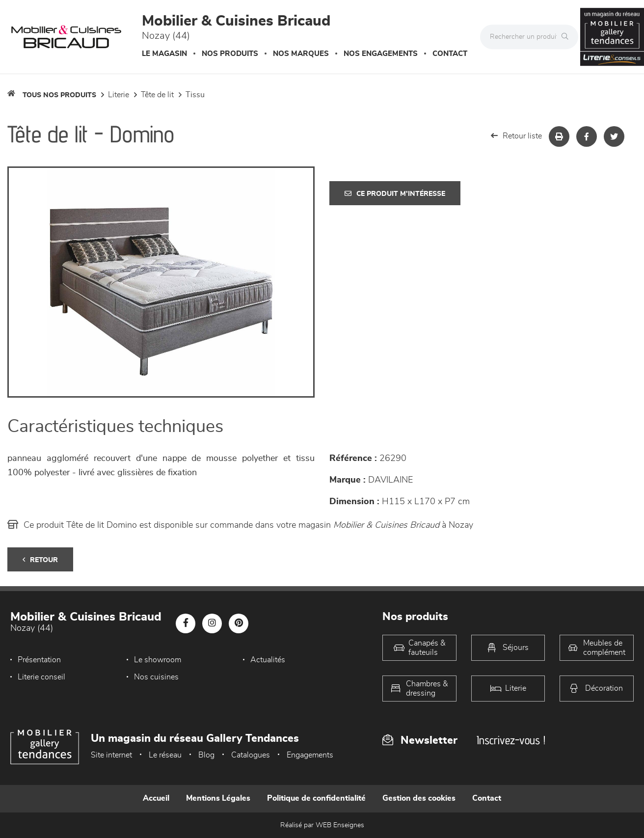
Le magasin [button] (164, 54)
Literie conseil (41, 677)
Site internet (111, 755)
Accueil (156, 798)
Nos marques (301, 54)
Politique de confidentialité (316, 798)
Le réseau (165, 755)
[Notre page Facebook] (186, 623)
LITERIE (119, 95)
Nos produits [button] (230, 54)
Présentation (39, 660)
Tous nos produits (59, 95)
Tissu (195, 95)
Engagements (310, 755)
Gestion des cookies (419, 798)
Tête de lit (157, 95)
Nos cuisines (156, 677)
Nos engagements (381, 54)
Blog (206, 755)
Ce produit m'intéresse (395, 194)
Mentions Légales (218, 798)
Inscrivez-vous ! (511, 740)
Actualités (268, 660)
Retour (40, 560)
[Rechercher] (567, 37)
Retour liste (516, 136)
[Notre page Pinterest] (239, 623)
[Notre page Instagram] (212, 623)
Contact (450, 54)
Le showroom (158, 660)
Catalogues (251, 755)
